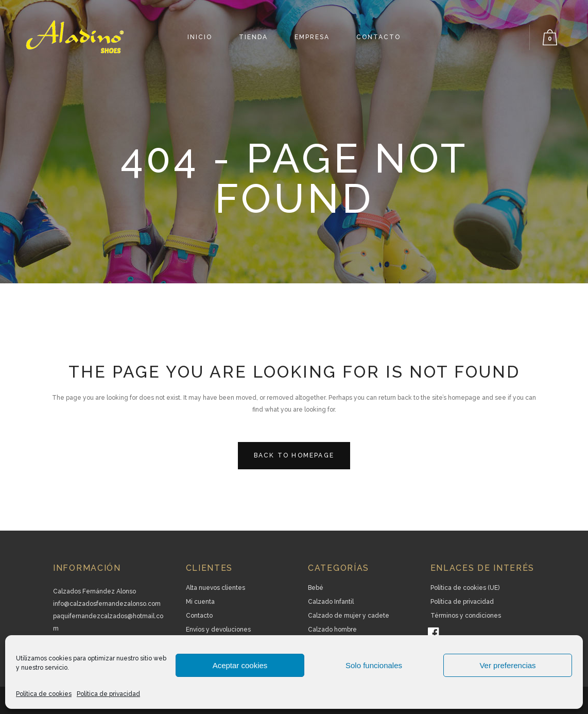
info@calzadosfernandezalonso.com (107, 604)
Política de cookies (44, 694)
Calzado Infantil (331, 602)
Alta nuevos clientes (215, 588)
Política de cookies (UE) (465, 588)
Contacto (199, 616)
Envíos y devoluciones (218, 630)
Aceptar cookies (240, 665)
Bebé (316, 588)
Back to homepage (294, 455)
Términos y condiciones (466, 616)
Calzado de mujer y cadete (349, 616)
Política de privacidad (108, 694)
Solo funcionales (374, 665)
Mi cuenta (200, 602)
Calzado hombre (332, 630)
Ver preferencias (507, 665)
